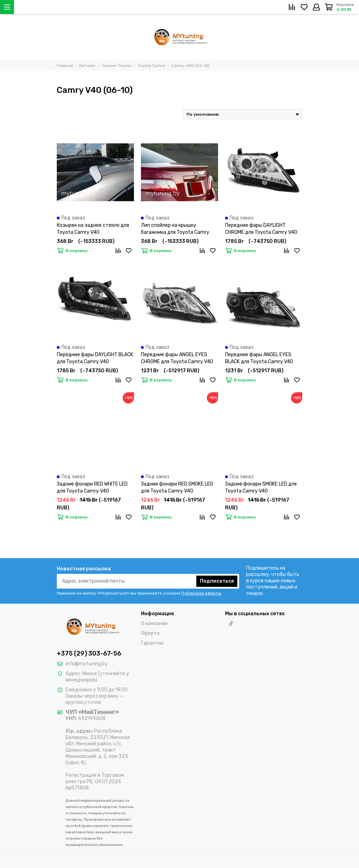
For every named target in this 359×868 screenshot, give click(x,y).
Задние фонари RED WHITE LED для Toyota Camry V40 (92, 487)
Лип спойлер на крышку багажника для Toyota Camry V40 (175, 229)
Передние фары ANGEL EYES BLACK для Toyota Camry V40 (259, 358)
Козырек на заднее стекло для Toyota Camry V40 (93, 229)
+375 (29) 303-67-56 (89, 653)
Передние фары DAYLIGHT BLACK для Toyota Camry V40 (95, 358)
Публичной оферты (201, 593)
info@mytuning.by (87, 664)
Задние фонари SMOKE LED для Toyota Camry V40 (261, 487)
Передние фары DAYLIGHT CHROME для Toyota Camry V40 (261, 229)
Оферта (150, 633)
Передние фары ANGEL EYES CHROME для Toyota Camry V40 (177, 358)
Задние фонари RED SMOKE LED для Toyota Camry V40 (177, 487)
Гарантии (152, 643)
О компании (154, 623)
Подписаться (217, 581)
